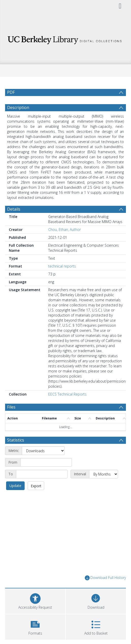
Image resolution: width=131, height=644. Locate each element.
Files (11, 407)
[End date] (42, 474)
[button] (35, 626)
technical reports (62, 266)
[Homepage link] (65, 39)
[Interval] (104, 474)
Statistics (16, 440)
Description (18, 107)
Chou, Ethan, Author (64, 230)
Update (15, 486)
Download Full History (105, 578)
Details (14, 209)
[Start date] (46, 462)
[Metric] (43, 451)
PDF (11, 92)
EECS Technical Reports (67, 394)
